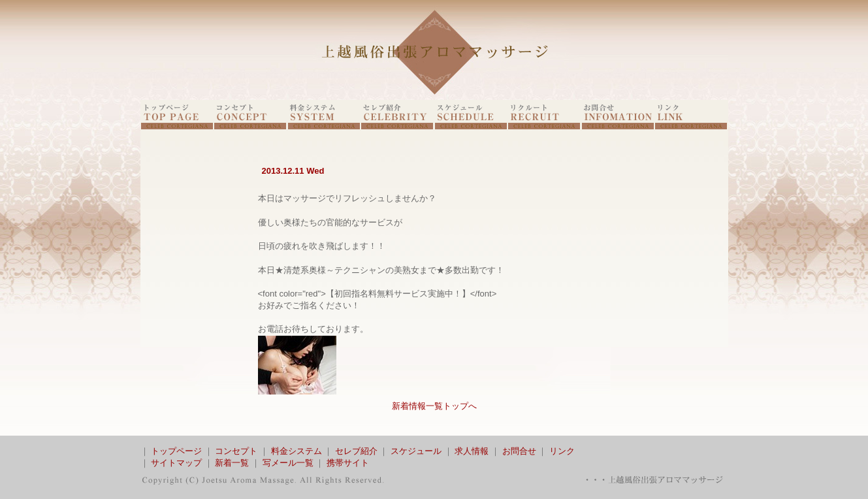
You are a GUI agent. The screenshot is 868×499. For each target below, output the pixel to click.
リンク (562, 451)
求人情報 (472, 451)
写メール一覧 (288, 463)
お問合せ (519, 451)
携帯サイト (348, 463)
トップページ (176, 451)
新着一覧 (232, 463)
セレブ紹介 (356, 451)
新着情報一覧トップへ (434, 406)
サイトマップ (176, 463)
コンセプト (236, 451)
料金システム (297, 451)
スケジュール (416, 451)
